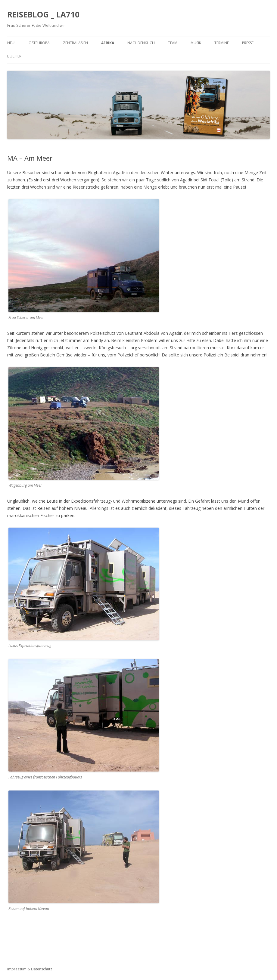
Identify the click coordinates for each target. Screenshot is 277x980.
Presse (248, 43)
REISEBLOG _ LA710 (43, 14)
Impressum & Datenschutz (30, 969)
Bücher (14, 56)
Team (173, 43)
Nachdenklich (141, 43)
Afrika (108, 43)
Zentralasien (75, 43)
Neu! (11, 43)
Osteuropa (39, 43)
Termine (222, 43)
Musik (196, 43)
